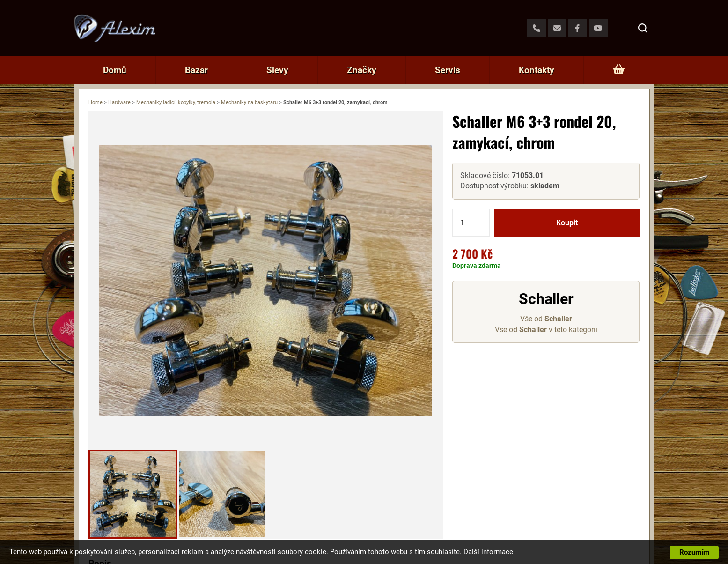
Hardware (119, 102)
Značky (362, 70)
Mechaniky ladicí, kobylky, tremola (176, 102)
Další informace (488, 552)
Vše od (546, 319)
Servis (448, 70)
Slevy (277, 70)
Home (96, 102)
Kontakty (537, 70)
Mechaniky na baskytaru (249, 102)
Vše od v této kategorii (546, 330)
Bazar (196, 70)
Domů (115, 70)
